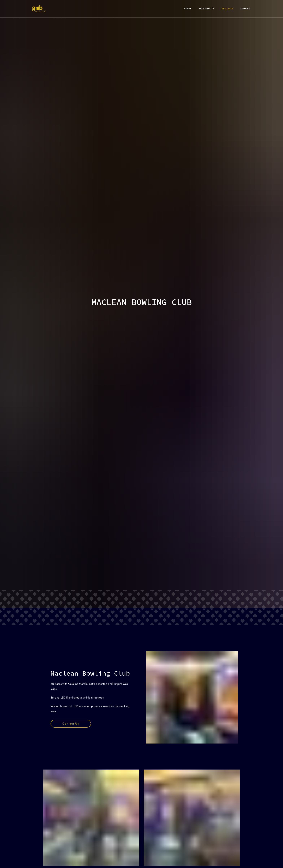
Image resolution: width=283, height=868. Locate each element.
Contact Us (71, 724)
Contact (245, 8)
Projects (227, 8)
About (188, 8)
